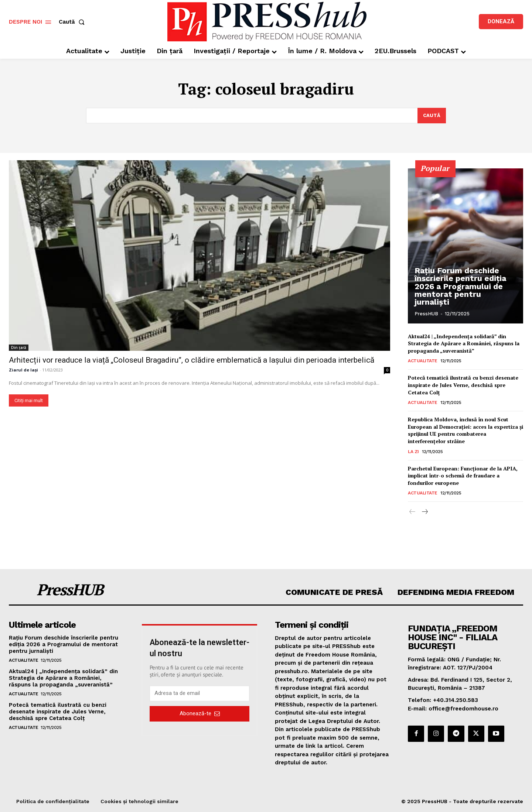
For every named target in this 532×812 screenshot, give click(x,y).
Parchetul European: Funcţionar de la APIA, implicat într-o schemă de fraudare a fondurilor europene (463, 476)
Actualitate (423, 361)
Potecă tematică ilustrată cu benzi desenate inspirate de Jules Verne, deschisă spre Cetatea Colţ (463, 385)
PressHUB (426, 314)
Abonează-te (200, 714)
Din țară (19, 347)
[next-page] (424, 513)
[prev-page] (412, 513)
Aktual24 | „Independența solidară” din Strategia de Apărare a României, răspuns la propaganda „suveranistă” (464, 343)
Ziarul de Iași (23, 370)
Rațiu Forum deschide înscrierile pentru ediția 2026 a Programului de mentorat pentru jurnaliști (462, 291)
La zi (413, 452)
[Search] (432, 116)
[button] (73, 22)
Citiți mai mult (29, 400)
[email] (199, 693)
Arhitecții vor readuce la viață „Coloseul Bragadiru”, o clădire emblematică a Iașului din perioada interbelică (192, 360)
